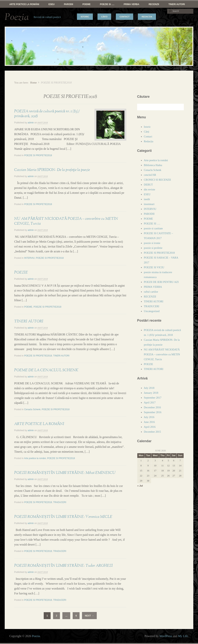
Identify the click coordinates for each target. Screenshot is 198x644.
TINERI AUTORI (177, 4)
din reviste (149, 189)
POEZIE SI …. (107, 4)
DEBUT (148, 185)
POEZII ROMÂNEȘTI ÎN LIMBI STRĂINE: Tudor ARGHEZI (64, 566)
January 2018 (151, 393)
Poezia (17, 17)
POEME (86, 4)
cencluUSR (150, 175)
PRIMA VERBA (132, 4)
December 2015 (152, 432)
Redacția (147, 17)
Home (33, 83)
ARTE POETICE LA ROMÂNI (39, 424)
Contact (124, 17)
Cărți (104, 17)
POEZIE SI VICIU (154, 267)
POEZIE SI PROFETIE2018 (38, 155)
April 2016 (150, 427)
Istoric (85, 17)
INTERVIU (29, 258)
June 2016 (149, 422)
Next (89, 616)
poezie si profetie (153, 248)
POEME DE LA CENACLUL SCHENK (46, 370)
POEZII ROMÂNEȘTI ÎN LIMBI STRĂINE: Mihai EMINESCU (65, 473)
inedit (147, 199)
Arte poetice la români (24, 4)
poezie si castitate (153, 228)
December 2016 (152, 407)
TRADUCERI (60, 502)
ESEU (52, 4)
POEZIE (21, 272)
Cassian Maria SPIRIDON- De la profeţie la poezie (52, 170)
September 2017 (153, 398)
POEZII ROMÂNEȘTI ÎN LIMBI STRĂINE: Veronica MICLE (63, 517)
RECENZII (154, 4)
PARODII (68, 4)
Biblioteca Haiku (153, 165)
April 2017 (150, 402)
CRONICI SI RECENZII (157, 180)
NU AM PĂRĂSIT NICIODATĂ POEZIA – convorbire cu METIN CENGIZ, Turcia (162, 354)
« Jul (140, 486)
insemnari (149, 204)
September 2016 (153, 412)
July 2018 (149, 388)
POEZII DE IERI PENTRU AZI (161, 282)
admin (31, 123)
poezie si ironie (152, 243)
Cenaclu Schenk (32, 409)
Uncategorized (152, 311)
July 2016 (149, 417)
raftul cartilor (151, 292)
